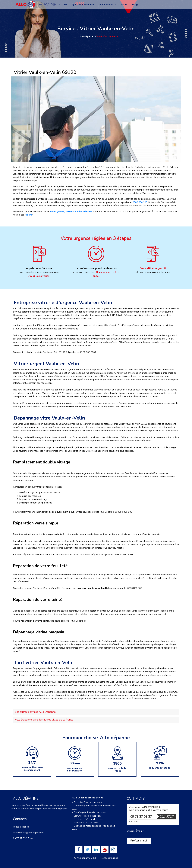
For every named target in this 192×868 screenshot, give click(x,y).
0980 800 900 (140, 202)
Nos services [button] (107, 4)
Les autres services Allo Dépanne (35, 712)
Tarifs (124, 4)
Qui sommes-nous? (83, 4)
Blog (135, 4)
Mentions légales (109, 858)
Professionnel (139, 841)
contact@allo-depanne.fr (31, 833)
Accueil (63, 4)
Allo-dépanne (86, 36)
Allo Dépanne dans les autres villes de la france (44, 720)
